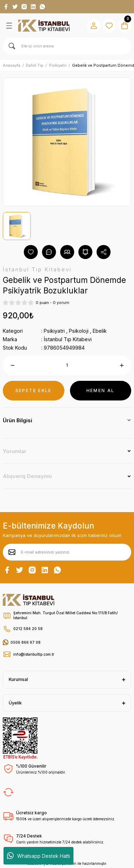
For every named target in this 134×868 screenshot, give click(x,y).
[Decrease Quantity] (12, 365)
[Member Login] (94, 26)
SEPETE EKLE (34, 390)
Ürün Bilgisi (17, 420)
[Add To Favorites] (31, 252)
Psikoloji (79, 331)
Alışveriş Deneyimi (27, 476)
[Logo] (44, 26)
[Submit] (12, 552)
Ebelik (100, 331)
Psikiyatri (54, 331)
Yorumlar (15, 451)
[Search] (67, 46)
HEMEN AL (101, 390)
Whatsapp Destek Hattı (38, 856)
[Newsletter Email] (67, 552)
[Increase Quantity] (122, 365)
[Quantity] (67, 365)
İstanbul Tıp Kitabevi (68, 339)
